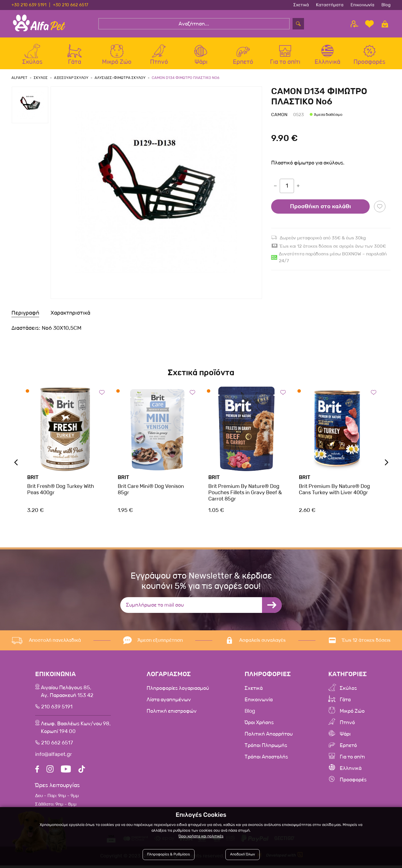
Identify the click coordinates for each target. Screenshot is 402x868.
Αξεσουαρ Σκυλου (71, 78)
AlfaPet (19, 78)
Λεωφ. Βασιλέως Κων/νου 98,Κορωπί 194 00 (77, 730)
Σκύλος (350, 688)
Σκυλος (41, 78)
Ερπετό (350, 745)
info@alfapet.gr (53, 757)
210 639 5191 (56, 708)
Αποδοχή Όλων (242, 854)
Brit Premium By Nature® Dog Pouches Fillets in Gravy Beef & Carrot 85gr (245, 492)
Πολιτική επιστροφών (173, 711)
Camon (279, 115)
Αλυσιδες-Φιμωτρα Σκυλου (120, 78)
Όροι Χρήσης (262, 722)
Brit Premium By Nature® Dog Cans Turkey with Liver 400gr (334, 489)
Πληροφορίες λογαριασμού (180, 688)
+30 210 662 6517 (71, 5)
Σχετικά (301, 5)
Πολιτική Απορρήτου (272, 734)
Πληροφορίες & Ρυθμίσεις (169, 854)
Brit (33, 477)
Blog (386, 5)
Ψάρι (346, 734)
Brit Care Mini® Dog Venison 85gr (151, 489)
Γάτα (346, 700)
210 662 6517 (56, 746)
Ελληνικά (352, 768)
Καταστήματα (330, 5)
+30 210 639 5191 (29, 5)
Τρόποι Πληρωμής (269, 745)
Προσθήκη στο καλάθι (320, 206)
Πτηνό (349, 722)
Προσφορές (355, 780)
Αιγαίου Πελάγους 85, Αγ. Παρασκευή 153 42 (67, 692)
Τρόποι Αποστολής (269, 757)
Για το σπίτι (355, 757)
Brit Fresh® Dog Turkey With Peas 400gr (61, 489)
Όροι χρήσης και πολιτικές (201, 836)
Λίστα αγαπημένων (170, 700)
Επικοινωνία (362, 5)
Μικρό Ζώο (354, 711)
